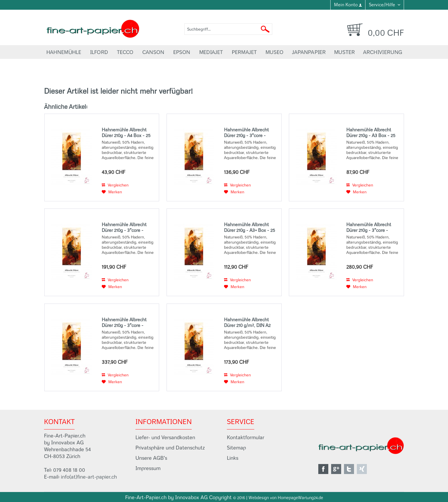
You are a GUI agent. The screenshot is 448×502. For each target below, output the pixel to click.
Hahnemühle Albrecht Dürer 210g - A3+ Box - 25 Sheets (250, 227)
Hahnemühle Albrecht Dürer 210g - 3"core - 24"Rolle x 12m (124, 227)
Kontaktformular (246, 437)
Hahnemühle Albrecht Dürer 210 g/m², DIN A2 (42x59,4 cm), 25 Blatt (247, 322)
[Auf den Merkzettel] (112, 192)
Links (233, 458)
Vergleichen (115, 185)
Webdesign (259, 498)
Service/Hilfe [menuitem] (383, 5)
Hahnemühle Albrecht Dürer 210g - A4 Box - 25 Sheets (126, 132)
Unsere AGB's (151, 458)
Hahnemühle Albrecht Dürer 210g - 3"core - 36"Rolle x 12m (369, 227)
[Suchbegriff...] (228, 29)
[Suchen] (265, 29)
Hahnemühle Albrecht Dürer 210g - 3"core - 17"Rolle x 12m (246, 132)
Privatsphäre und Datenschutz (170, 448)
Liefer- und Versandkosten (165, 437)
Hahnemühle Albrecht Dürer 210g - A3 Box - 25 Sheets (371, 132)
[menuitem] (348, 5)
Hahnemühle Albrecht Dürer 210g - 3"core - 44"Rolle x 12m (124, 322)
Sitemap (236, 448)
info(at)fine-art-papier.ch (89, 477)
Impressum (148, 468)
